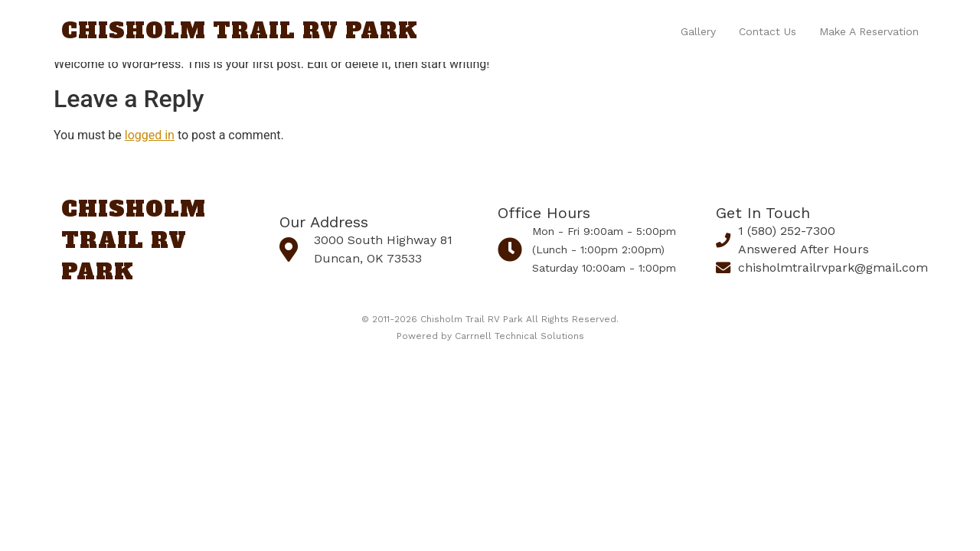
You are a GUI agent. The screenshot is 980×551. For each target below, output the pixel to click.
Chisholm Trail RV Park (240, 31)
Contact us (768, 31)
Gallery (698, 31)
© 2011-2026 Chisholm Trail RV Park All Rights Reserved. (490, 319)
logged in (150, 135)
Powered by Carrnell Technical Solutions (490, 336)
